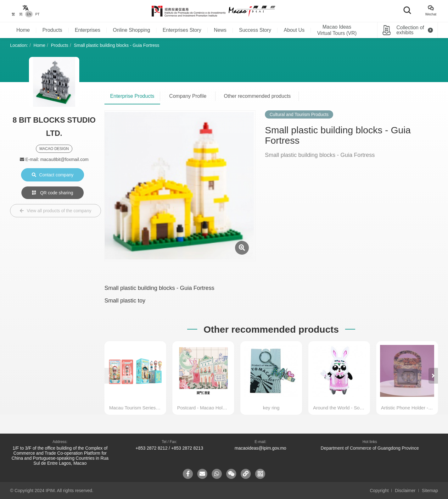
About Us (294, 30)
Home (23, 30)
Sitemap (430, 491)
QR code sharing (53, 193)
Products (52, 30)
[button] (433, 376)
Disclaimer (405, 491)
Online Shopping (132, 30)
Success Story (255, 30)
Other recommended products (258, 96)
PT (37, 14)
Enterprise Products (132, 96)
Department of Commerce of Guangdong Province (370, 448)
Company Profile (188, 96)
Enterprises (88, 30)
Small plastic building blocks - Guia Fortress (117, 45)
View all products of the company (56, 211)
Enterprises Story (182, 30)
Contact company (53, 175)
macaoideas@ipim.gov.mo (260, 448)
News (220, 30)
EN (29, 14)
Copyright (379, 491)
